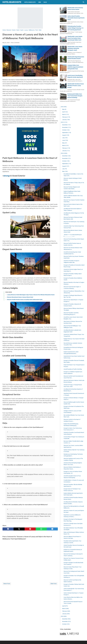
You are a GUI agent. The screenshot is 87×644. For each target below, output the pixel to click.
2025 (64, 122)
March (65, 114)
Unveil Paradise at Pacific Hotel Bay (73, 369)
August (66, 135)
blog (45, 2)
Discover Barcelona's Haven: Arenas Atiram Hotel (20, 297)
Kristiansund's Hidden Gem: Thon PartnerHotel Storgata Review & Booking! (75, 96)
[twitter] (19, 529)
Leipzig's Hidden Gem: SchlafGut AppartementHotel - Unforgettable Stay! (76, 67)
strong (6, 176)
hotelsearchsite (12, 2)
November (66, 127)
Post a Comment (15, 43)
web (40, 2)
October (66, 130)
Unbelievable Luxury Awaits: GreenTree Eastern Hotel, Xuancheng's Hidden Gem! (75, 38)
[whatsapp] (41, 529)
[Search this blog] (83, 2)
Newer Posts (7, 584)
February (66, 117)
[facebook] (8, 529)
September (67, 133)
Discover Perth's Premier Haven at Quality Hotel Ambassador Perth (25, 300)
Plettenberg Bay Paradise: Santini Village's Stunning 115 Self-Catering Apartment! (75, 28)
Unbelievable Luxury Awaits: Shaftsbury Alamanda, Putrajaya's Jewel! (75, 48)
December (66, 125)
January (66, 120)
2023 (64, 616)
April (65, 112)
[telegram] (52, 529)
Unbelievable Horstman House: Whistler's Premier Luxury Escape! (76, 86)
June (65, 140)
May (64, 109)
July (65, 138)
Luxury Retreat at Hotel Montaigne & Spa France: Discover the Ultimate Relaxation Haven (31, 295)
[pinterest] (30, 529)
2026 (64, 107)
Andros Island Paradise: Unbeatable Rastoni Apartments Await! (76, 18)
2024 (64, 153)
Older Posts (54, 584)
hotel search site (30, 2)
